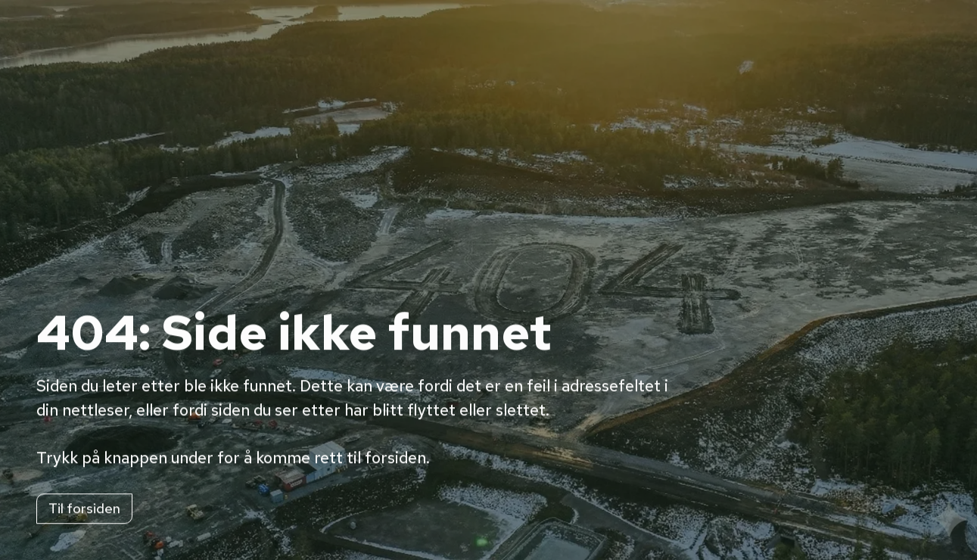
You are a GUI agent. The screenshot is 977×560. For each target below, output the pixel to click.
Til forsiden (84, 509)
